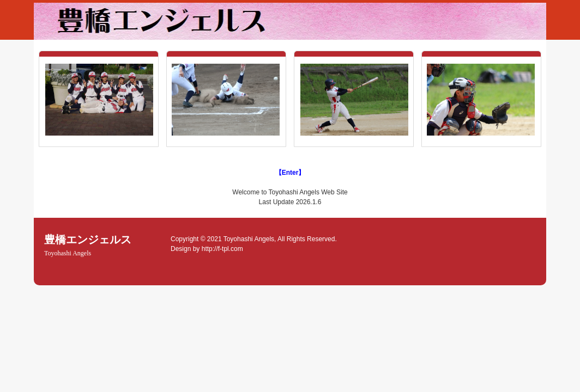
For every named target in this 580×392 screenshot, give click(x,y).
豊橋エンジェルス (88, 245)
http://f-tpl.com (222, 249)
